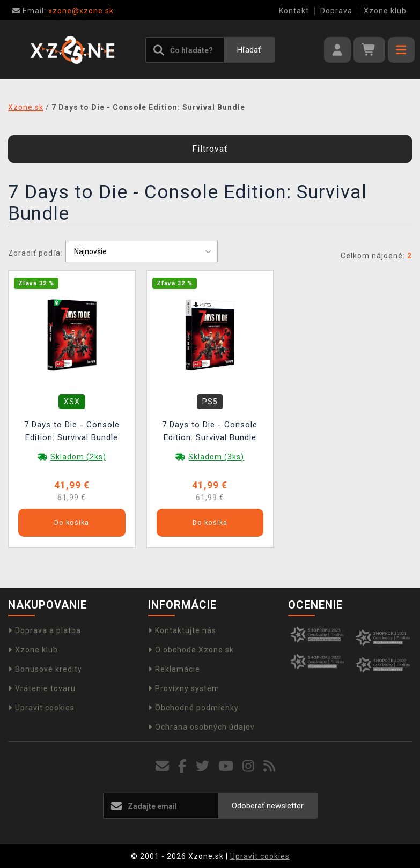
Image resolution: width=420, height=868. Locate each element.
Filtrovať (210, 149)
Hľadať (249, 50)
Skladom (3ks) (216, 457)
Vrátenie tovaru (42, 688)
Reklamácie (174, 669)
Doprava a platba (45, 630)
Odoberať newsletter (268, 806)
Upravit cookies (41, 708)
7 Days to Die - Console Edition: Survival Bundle (72, 431)
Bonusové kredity (45, 669)
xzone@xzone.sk (63, 11)
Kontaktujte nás (182, 630)
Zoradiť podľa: (35, 253)
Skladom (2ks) (78, 457)
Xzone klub (385, 11)
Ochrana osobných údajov (201, 727)
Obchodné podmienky (193, 708)
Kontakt (294, 11)
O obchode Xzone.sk (191, 650)
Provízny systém (184, 688)
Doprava (336, 11)
